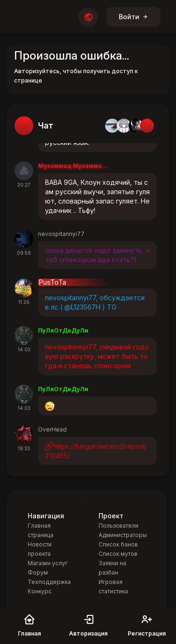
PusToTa (52, 283)
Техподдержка (49, 582)
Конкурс (40, 591)
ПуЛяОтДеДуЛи (63, 330)
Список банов (118, 544)
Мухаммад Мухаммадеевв (73, 166)
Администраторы (123, 535)
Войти (134, 17)
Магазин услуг (48, 563)
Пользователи (119, 526)
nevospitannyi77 (61, 234)
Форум (38, 572)
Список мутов (118, 554)
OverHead (52, 429)
